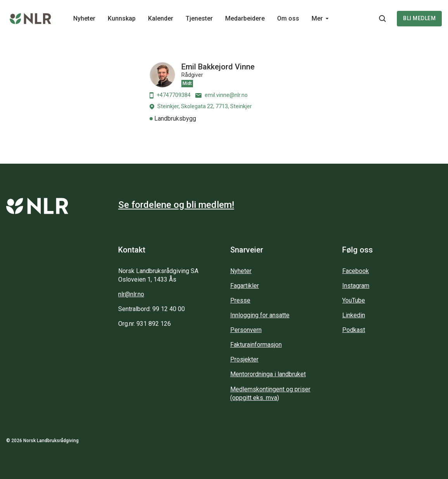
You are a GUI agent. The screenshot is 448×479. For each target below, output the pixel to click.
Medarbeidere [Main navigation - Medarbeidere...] (245, 18)
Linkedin (354, 315)
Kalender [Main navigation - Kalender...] (161, 18)
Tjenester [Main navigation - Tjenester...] (199, 18)
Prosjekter (244, 359)
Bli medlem (419, 18)
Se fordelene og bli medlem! (176, 205)
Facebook (356, 271)
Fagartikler (245, 286)
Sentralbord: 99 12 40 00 (152, 309)
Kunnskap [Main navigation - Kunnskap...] (122, 18)
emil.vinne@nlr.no (221, 95)
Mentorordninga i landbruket (268, 374)
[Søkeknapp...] (383, 19)
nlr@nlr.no (131, 294)
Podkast (354, 330)
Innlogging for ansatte (260, 315)
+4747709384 (170, 95)
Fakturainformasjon (256, 345)
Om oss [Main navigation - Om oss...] (288, 18)
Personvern (246, 330)
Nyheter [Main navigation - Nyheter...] (84, 18)
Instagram (356, 286)
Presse (240, 300)
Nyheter (241, 271)
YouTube (354, 300)
